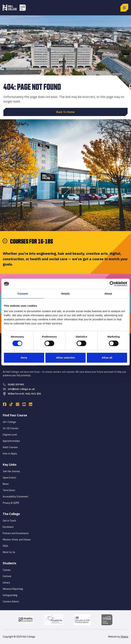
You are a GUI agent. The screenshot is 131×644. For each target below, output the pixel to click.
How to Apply (10, 454)
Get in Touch (9, 521)
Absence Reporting (13, 589)
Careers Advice (11, 602)
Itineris (124, 637)
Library (6, 583)
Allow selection (66, 358)
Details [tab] (65, 294)
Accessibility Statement (16, 497)
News (6, 484)
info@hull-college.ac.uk (21, 389)
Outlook (7, 576)
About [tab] (108, 294)
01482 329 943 (16, 384)
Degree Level (10, 435)
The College (11, 514)
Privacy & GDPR (11, 503)
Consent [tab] (23, 294)
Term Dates (9, 490)
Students (9, 563)
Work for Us (9, 552)
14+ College (9, 422)
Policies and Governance (16, 533)
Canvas (7, 570)
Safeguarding (10, 595)
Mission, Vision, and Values (17, 540)
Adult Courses (10, 447)
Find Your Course (15, 415)
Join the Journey (11, 471)
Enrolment (8, 527)
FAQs (5, 546)
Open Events (9, 478)
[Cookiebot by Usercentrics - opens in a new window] (112, 284)
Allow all (107, 358)
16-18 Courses (11, 428)
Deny (24, 358)
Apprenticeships (11, 441)
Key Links (10, 465)
